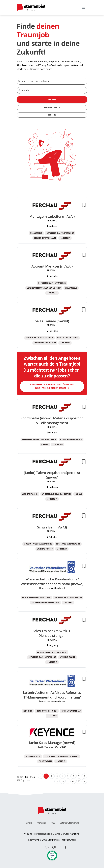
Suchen (52, 99)
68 (73, 781)
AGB (53, 823)
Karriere (28, 823)
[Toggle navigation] (84, 8)
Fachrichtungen (52, 108)
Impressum (41, 823)
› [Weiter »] (84, 781)
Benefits (52, 115)
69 (79, 781)
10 (62, 781)
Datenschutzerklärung (69, 823)
